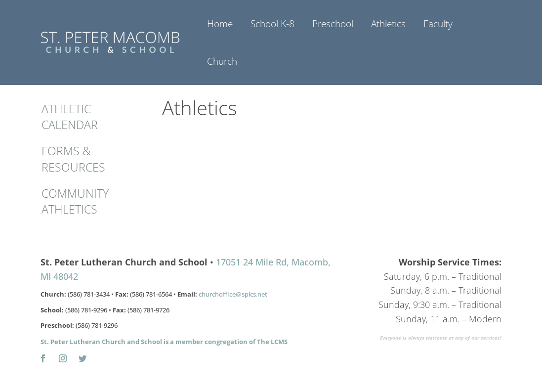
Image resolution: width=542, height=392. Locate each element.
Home (220, 24)
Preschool (333, 24)
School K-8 (272, 24)
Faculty (438, 24)
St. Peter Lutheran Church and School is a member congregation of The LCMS (164, 342)
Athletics (388, 24)
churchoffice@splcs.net (233, 294)
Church (222, 61)
